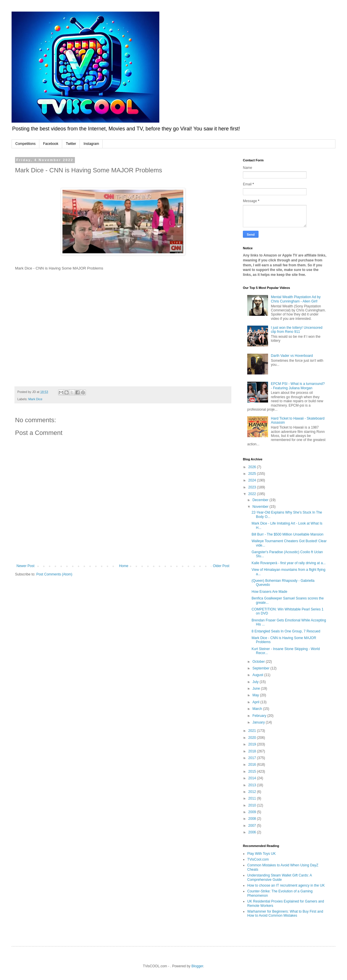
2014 (253, 778)
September (261, 668)
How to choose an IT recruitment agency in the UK (286, 885)
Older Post (221, 566)
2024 (253, 480)
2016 (253, 765)
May (256, 695)
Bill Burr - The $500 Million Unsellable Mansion (288, 534)
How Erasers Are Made (269, 592)
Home (124, 566)
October (259, 662)
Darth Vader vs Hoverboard (292, 356)
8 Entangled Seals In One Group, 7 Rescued (286, 631)
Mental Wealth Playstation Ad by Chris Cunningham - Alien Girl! (296, 299)
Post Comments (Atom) (54, 574)
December (261, 500)
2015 (253, 772)
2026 (253, 467)
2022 (253, 494)
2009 (253, 812)
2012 (253, 792)
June (257, 689)
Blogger (197, 966)
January (259, 722)
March (258, 709)
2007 (253, 826)
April (256, 702)
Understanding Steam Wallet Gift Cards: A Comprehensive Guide (279, 877)
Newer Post (25, 566)
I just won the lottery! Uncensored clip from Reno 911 (297, 330)
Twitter (71, 144)
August (258, 675)
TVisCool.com (258, 859)
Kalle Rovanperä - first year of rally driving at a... (289, 563)
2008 (253, 819)
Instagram (91, 144)
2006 (253, 832)
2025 (253, 474)
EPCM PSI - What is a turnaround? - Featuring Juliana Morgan (298, 386)
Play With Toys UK (261, 854)
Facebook (51, 144)
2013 (253, 785)
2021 (253, 731)
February (260, 716)
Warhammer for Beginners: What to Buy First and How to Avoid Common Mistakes (285, 913)
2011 (253, 798)
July (256, 682)
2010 (253, 805)
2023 (253, 487)
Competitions (25, 144)
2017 (253, 758)
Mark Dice (35, 399)
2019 (253, 744)
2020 (253, 738)
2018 (253, 751)
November (261, 507)
